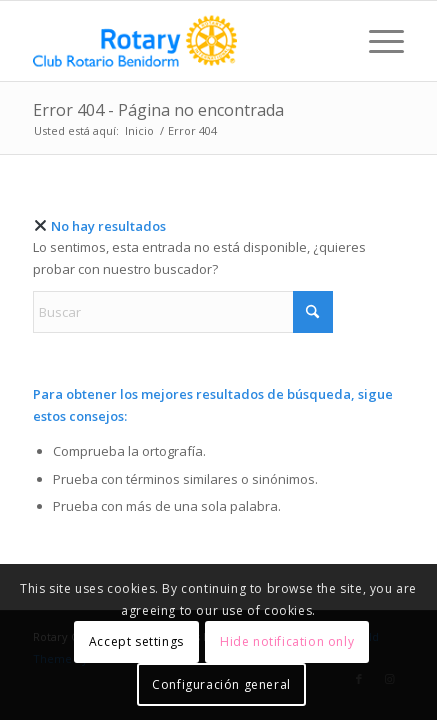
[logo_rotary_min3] (181, 41)
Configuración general (221, 684)
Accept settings (136, 641)
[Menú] (376, 41)
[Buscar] (183, 312)
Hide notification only (287, 641)
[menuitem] (376, 41)
